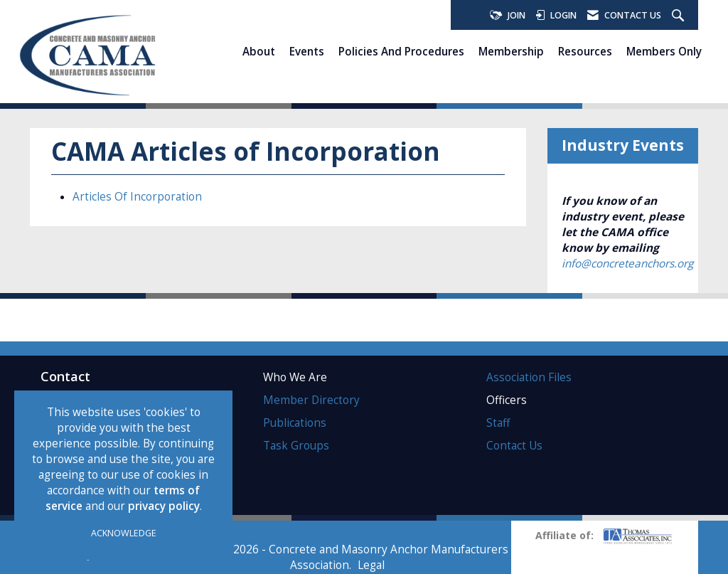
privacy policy (164, 506)
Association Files (529, 377)
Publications (295, 423)
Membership (511, 51)
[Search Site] (680, 16)
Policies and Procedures (401, 51)
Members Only (664, 51)
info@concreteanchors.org (627, 264)
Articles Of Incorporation (137, 197)
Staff (498, 423)
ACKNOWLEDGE (124, 533)
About (259, 51)
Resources (585, 51)
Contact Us (514, 446)
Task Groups (296, 446)
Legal (371, 565)
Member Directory (311, 400)
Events (307, 51)
